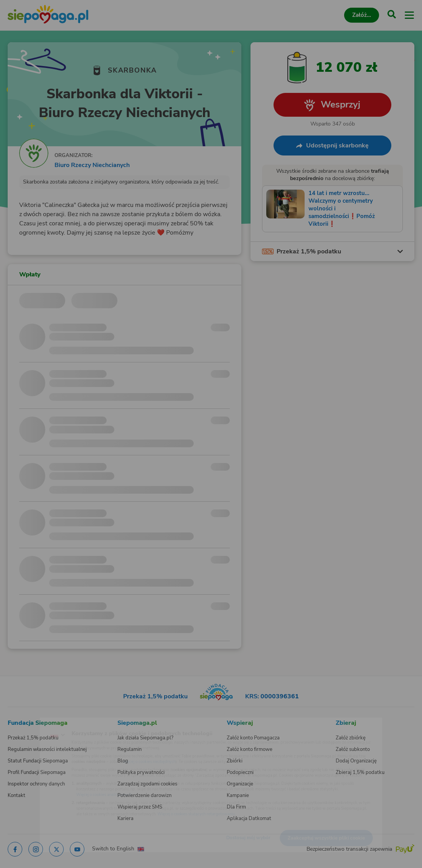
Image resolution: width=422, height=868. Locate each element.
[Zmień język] (21, 723)
